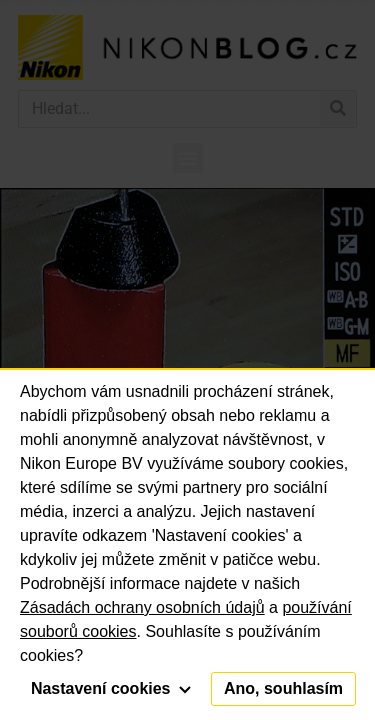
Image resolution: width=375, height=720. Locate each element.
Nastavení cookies (111, 688)
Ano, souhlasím (283, 688)
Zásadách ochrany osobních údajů (142, 607)
